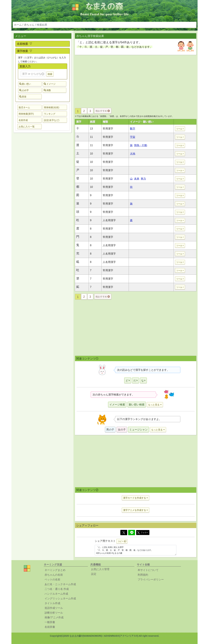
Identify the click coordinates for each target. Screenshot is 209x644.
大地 (133, 154)
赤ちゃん (29, 25)
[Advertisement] (42, 187)
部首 (23, 97)
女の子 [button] (122, 430)
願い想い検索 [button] (137, 405)
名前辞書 (50, 627)
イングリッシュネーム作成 (60, 598)
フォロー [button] (143, 533)
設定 (94, 574)
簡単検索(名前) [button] (52, 107)
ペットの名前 (52, 580)
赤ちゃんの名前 (54, 575)
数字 (133, 129)
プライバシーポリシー (151, 580)
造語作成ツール (54, 608)
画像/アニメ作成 (54, 617)
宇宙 (133, 137)
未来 (137, 179)
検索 (50, 74)
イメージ (50, 84)
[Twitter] (124, 532)
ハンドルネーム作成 (56, 594)
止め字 (24, 90)
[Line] (132, 532)
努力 (143, 179)
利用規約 (143, 575)
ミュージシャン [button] (138, 430)
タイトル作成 (52, 603)
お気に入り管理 (100, 569)
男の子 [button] (110, 430)
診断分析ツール (54, 613)
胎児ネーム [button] (24, 107)
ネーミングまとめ (55, 570)
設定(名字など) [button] (52, 120)
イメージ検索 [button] (117, 405)
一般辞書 (50, 622)
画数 (47, 90)
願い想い (25, 84)
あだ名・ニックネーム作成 (60, 584)
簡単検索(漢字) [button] (26, 114)
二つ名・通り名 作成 (57, 589)
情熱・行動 (141, 145)
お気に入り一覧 (27, 127)
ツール (179, 129)
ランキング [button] (50, 114)
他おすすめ (103, 111)
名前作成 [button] (23, 120)
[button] (128, 380)
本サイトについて (148, 570)
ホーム (18, 25)
